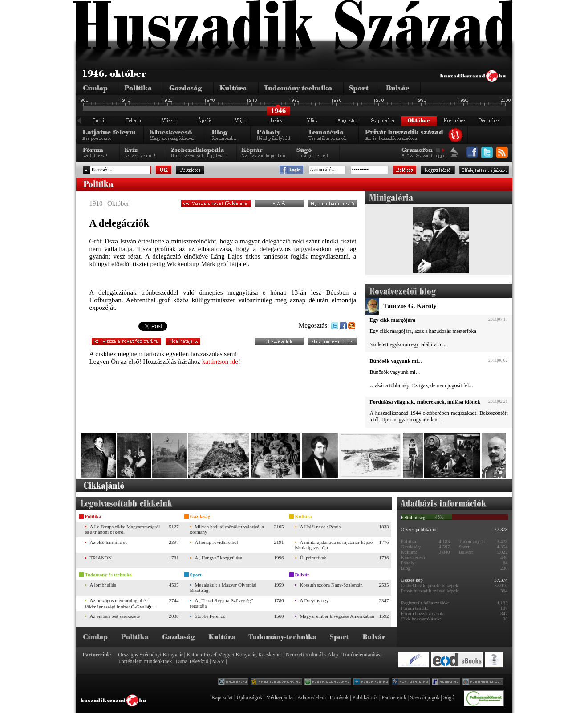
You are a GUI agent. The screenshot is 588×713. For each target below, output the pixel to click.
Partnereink (394, 697)
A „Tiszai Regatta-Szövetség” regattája (222, 603)
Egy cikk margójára (393, 320)
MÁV (219, 661)
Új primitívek (313, 558)
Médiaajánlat (280, 697)
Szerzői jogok (425, 697)
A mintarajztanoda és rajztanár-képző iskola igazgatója (334, 545)
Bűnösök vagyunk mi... (396, 361)
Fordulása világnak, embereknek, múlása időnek (425, 402)
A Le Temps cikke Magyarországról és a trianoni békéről (123, 529)
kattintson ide (220, 361)
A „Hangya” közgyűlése (219, 558)
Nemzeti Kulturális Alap (312, 655)
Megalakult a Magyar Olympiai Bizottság (223, 587)
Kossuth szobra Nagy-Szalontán (331, 585)
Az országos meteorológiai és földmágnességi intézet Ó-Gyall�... (120, 604)
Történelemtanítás (361, 655)
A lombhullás (103, 585)
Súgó (449, 697)
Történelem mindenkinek (145, 661)
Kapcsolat (222, 697)
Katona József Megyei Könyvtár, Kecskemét (234, 655)
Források (339, 697)
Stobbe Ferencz (210, 616)
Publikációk (365, 697)
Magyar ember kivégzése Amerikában (337, 616)
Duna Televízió (192, 661)
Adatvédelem (312, 697)
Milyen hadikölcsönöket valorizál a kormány (227, 529)
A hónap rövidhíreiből (217, 542)
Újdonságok (249, 697)
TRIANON (101, 558)
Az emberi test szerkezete (115, 616)
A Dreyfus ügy (314, 600)
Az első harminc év (109, 542)
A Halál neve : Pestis (320, 527)
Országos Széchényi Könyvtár (151, 655)
